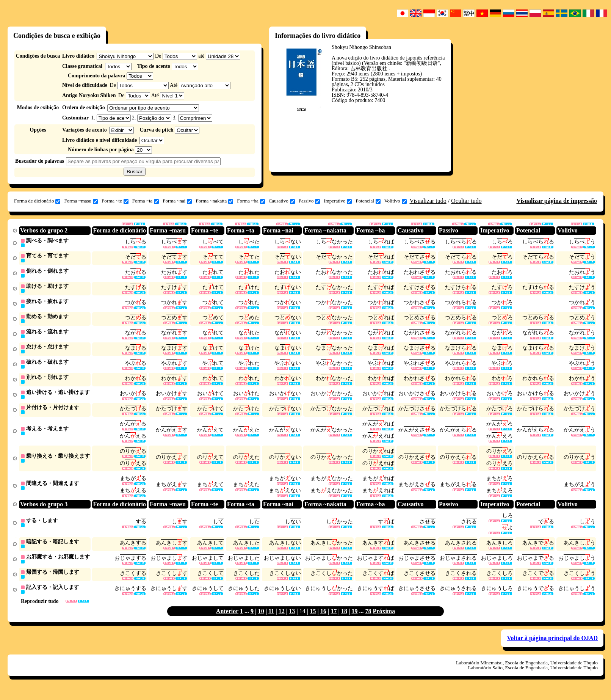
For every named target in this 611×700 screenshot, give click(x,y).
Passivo (309, 201)
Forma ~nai (177, 201)
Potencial (368, 201)
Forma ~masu (81, 201)
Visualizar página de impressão (557, 201)
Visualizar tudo (428, 201)
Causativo (282, 201)
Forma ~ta (146, 201)
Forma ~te (115, 201)
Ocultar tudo (466, 201)
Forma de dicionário (37, 201)
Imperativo (338, 201)
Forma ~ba (251, 201)
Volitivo (396, 201)
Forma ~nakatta (214, 201)
